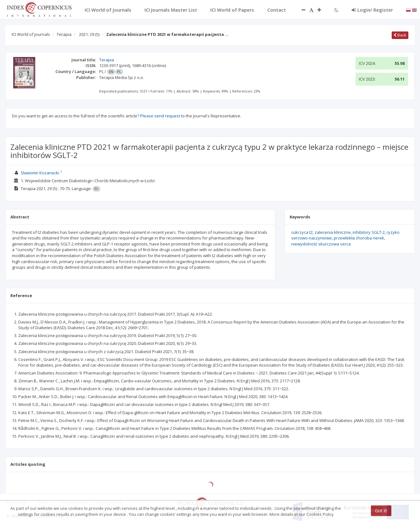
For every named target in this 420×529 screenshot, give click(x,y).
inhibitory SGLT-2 (369, 232)
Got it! (381, 511)
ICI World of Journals (31, 34)
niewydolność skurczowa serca (321, 244)
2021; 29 (89, 34)
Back (400, 35)
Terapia (64, 34)
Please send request (160, 116)
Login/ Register (372, 10)
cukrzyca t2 (302, 232)
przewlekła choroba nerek (359, 238)
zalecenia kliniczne (333, 232)
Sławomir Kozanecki (40, 173)
